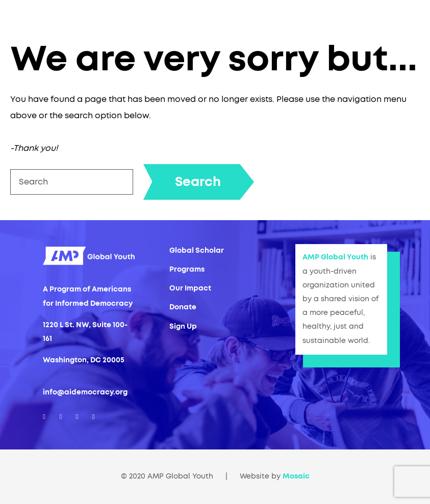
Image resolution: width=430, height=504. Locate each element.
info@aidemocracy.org (85, 392)
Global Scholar (197, 251)
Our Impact (190, 288)
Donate (183, 307)
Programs (187, 270)
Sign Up (183, 327)
